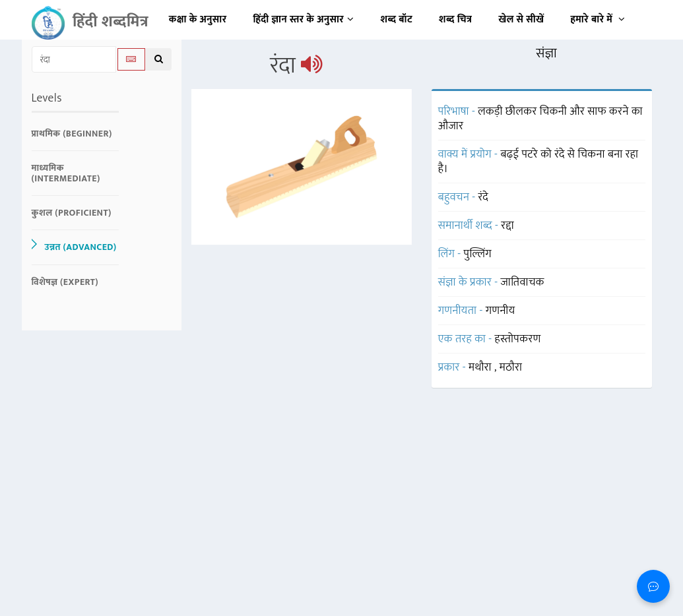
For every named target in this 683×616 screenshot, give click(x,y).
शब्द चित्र (455, 19)
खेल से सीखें (521, 19)
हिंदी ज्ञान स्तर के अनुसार (304, 19)
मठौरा (511, 367)
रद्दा (507, 226)
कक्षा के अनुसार (198, 19)
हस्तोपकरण (518, 339)
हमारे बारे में (598, 19)
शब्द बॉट (397, 19)
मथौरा (481, 367)
